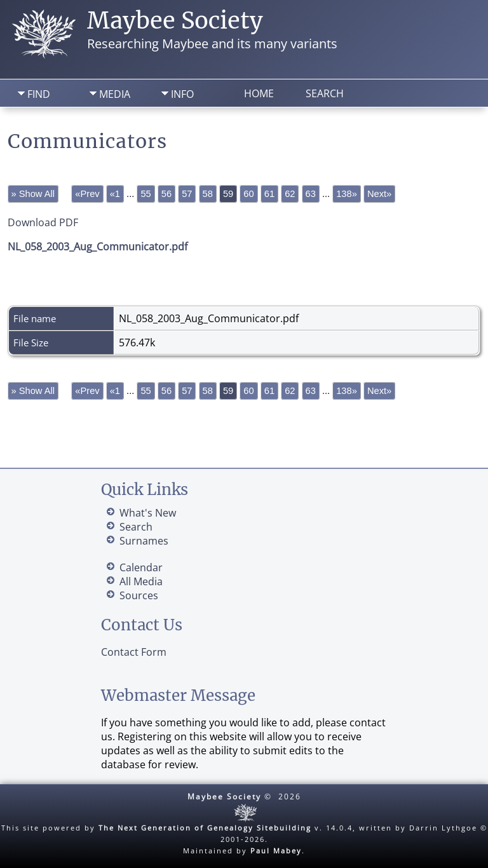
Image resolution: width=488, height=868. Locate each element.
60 (248, 194)
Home (259, 93)
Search (325, 93)
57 (187, 194)
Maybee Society (175, 21)
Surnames (144, 541)
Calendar (141, 567)
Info (182, 94)
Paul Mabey (276, 851)
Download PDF (43, 222)
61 (269, 194)
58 (208, 194)
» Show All (33, 194)
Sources (139, 595)
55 (146, 194)
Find (39, 94)
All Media (141, 581)
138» (347, 194)
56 (166, 194)
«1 (115, 194)
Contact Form (134, 652)
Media (115, 94)
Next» (379, 194)
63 (311, 194)
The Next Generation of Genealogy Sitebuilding (205, 828)
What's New (148, 513)
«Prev (87, 194)
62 (290, 194)
